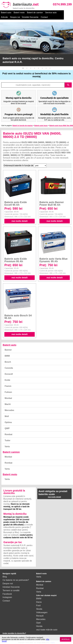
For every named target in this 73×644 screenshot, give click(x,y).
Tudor (7, 440)
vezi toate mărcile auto (47, 630)
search (68, 85)
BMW (7, 356)
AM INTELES (65, 639)
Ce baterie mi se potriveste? (16, 580)
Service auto (51, 13)
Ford (38, 605)
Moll (7, 416)
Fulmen (8, 392)
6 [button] (42, 68)
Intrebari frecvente (11, 587)
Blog (5, 577)
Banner (8, 350)
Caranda (9, 368)
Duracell (9, 374)
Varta (7, 446)
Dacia (39, 602)
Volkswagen (42, 612)
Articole (62, 13)
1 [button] (23, 68)
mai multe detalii (19, 221)
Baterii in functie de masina (22, 126)
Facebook (7, 594)
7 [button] (46, 68)
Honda (39, 626)
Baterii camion (11, 452)
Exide (7, 380)
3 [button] (31, 68)
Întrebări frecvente (21, 17)
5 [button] (38, 68)
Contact (35, 17)
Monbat (8, 398)
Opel (38, 623)
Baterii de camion (35, 13)
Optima (8, 422)
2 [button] (27, 68)
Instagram (7, 597)
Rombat (8, 434)
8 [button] (50, 68)
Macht (8, 404)
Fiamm (8, 386)
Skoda (39, 609)
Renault (40, 616)
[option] (36, 44)
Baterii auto (6, 13)
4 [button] (35, 68)
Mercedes (9, 410)
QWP (7, 428)
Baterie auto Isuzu (41, 126)
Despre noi (6, 17)
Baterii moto (19, 13)
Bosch (8, 362)
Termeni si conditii (11, 590)
